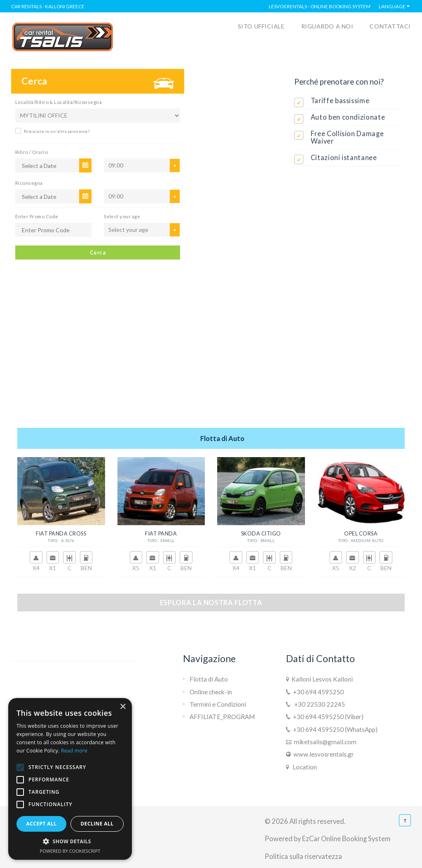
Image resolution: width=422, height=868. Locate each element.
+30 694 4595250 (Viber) (327, 717)
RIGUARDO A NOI (327, 26)
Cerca (98, 252)
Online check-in (211, 692)
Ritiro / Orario (32, 152)
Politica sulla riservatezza (303, 856)
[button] (70, 841)
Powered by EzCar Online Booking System (328, 839)
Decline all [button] (97, 824)
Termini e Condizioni (218, 704)
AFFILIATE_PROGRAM (222, 717)
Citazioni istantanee (344, 157)
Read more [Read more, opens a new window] (74, 751)
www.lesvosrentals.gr (322, 754)
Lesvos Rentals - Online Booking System (320, 6)
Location (304, 767)
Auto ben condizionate (348, 117)
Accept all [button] (42, 824)
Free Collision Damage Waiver (347, 137)
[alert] (70, 779)
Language (392, 6)
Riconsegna (29, 183)
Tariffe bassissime (340, 100)
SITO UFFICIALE (261, 26)
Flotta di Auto (209, 679)
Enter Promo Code (37, 216)
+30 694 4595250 (317, 692)
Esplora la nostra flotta (211, 603)
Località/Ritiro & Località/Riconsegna (59, 102)
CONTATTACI (390, 26)
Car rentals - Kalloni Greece (48, 6)
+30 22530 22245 (318, 704)
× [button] (123, 707)
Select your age (122, 216)
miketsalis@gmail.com (324, 742)
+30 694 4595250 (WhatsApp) (334, 729)
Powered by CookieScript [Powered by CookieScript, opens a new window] (70, 851)
